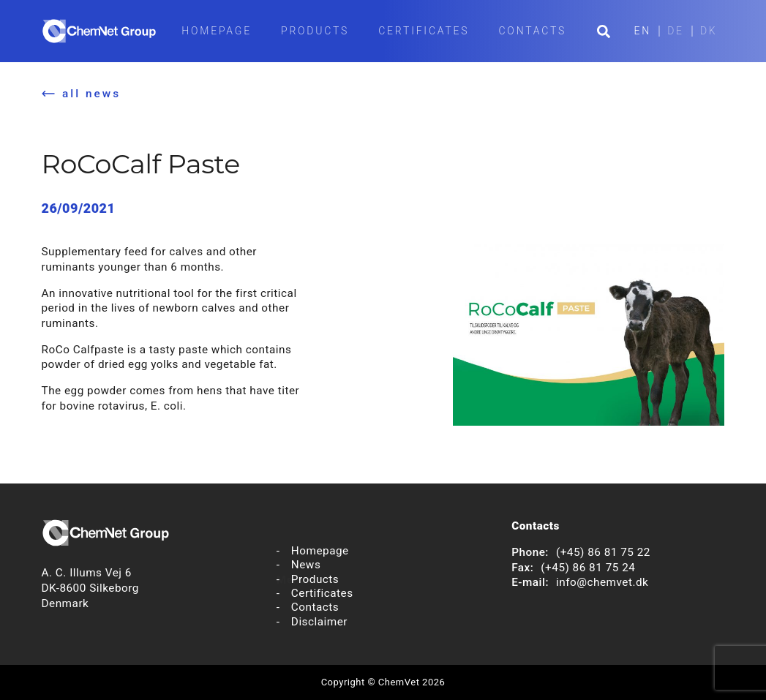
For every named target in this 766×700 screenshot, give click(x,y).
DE (676, 31)
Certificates (424, 31)
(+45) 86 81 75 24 (588, 568)
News (306, 565)
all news (91, 94)
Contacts (532, 31)
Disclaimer (319, 622)
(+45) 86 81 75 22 (603, 552)
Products (315, 31)
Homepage (217, 31)
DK (709, 31)
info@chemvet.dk (602, 582)
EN (643, 31)
